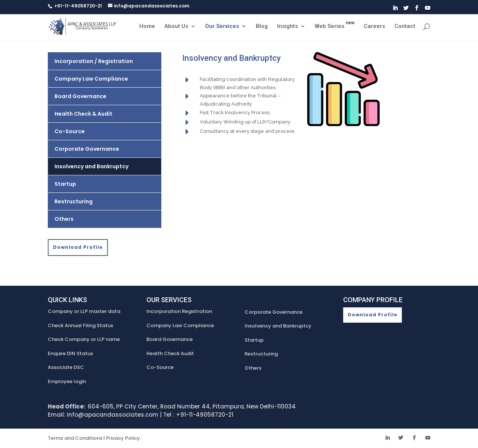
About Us (176, 26)
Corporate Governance (87, 149)
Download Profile (78, 247)
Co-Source (70, 131)
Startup (65, 184)
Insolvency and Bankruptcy (91, 166)
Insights (288, 26)
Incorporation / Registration (94, 61)
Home (147, 26)
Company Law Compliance (91, 79)
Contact (405, 26)
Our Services (222, 26)
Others (64, 219)
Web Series (335, 26)
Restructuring (74, 201)
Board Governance (80, 96)
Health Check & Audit (83, 114)
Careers (374, 26)
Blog (262, 26)
